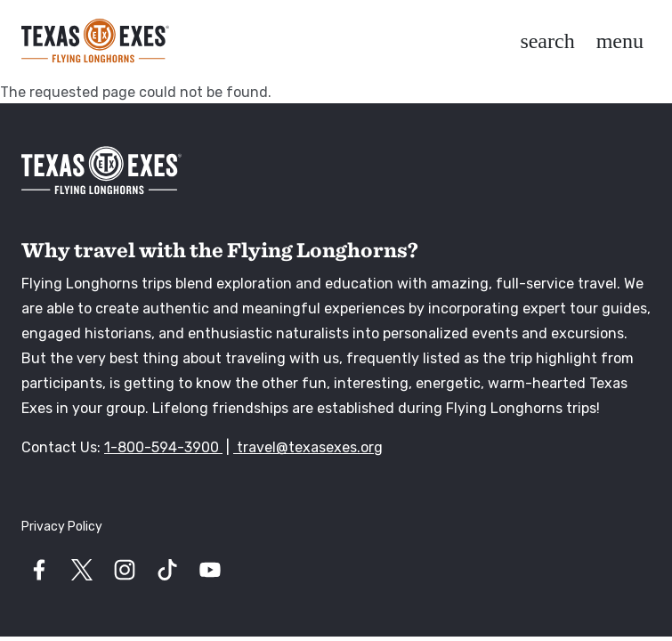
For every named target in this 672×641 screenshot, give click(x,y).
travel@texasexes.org (308, 447)
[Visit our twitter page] (82, 570)
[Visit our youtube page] (210, 570)
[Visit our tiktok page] (167, 570)
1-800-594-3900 (163, 447)
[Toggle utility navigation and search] (547, 41)
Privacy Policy (62, 527)
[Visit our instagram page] (125, 570)
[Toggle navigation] (620, 41)
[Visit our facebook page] (39, 570)
